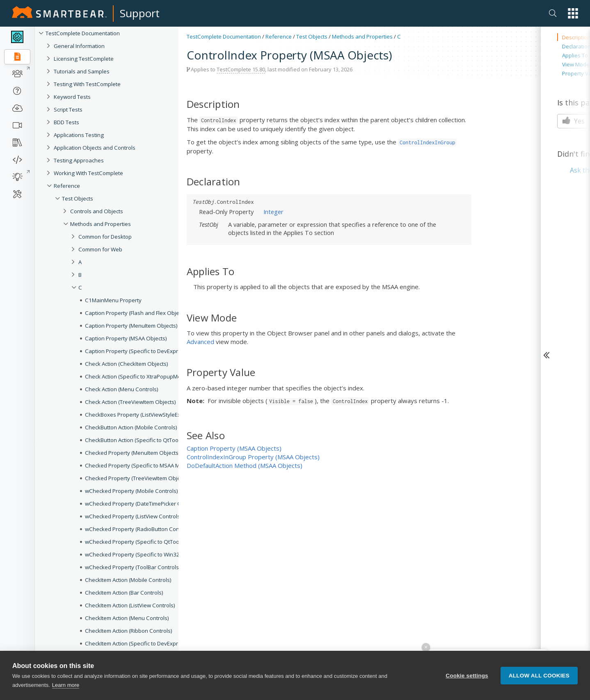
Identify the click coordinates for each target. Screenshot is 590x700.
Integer (273, 212)
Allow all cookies (539, 676)
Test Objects (312, 36)
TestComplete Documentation (224, 36)
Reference (279, 36)
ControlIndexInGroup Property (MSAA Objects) (253, 457)
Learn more (66, 685)
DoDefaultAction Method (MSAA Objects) (245, 465)
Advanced (200, 342)
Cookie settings (467, 676)
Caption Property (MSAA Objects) (234, 448)
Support (140, 13)
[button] (573, 13)
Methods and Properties (362, 36)
